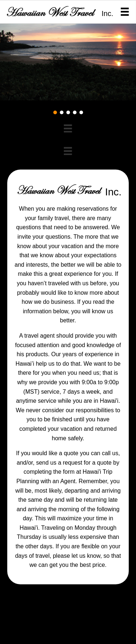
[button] (55, 112)
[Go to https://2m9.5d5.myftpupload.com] (53, 11)
